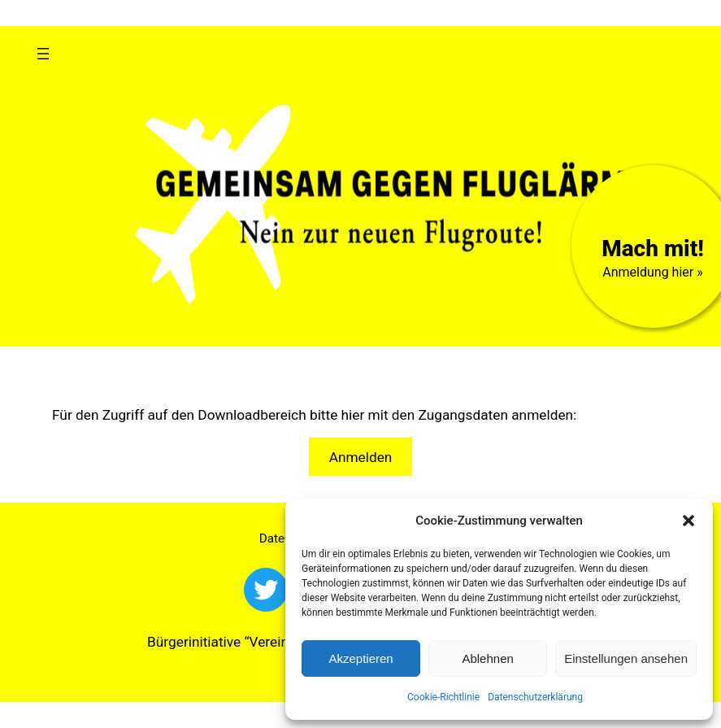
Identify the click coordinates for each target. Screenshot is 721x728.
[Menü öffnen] (43, 54)
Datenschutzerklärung (535, 697)
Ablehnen (487, 658)
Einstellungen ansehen (626, 658)
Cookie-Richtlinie (443, 697)
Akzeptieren (360, 658)
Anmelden (361, 457)
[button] (688, 521)
